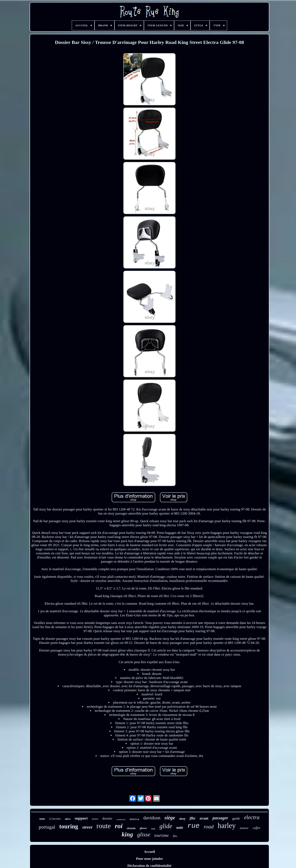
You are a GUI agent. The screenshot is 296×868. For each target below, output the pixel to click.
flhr (193, 818)
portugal (47, 827)
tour (42, 819)
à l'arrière (55, 819)
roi (119, 826)
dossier (107, 818)
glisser (143, 828)
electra (252, 817)
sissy (182, 819)
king (127, 834)
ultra (68, 819)
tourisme (162, 835)
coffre (256, 828)
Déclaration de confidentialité (149, 866)
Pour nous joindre (150, 859)
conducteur (121, 819)
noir (180, 827)
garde (236, 818)
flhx (175, 836)
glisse (144, 834)
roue (153, 829)
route (104, 826)
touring (69, 826)
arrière (95, 819)
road (209, 827)
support (81, 818)
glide (166, 826)
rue (193, 826)
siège (170, 818)
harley (227, 826)
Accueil (149, 852)
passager (220, 818)
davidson (152, 818)
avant (204, 818)
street (87, 827)
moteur (244, 828)
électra (134, 819)
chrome (131, 828)
